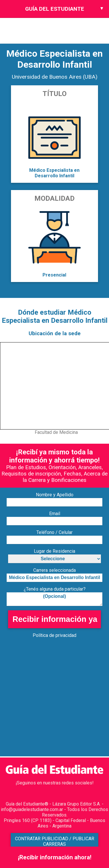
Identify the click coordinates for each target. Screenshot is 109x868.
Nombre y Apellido (55, 495)
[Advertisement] (54, 702)
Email (55, 514)
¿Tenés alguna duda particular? (55, 589)
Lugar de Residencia (54, 551)
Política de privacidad (54, 635)
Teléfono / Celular (54, 532)
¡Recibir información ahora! (55, 857)
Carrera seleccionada (54, 570)
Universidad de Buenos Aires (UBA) (55, 77)
